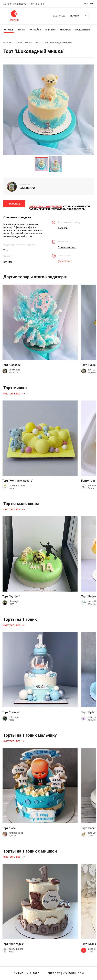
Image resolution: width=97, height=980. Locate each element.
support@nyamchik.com (65, 973)
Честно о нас (37, 4)
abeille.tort (28, 188)
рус (92, 4)
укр (86, 4)
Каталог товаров (23, 43)
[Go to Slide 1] (42, 164)
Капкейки (35, 30)
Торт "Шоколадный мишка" (58, 43)
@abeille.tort (65, 261)
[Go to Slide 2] (56, 164)
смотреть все (12, 394)
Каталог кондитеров (15, 4)
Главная (7, 43)
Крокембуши (82, 30)
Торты (21, 30)
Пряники (50, 30)
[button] (48, 110)
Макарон (65, 30)
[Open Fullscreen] (89, 150)
